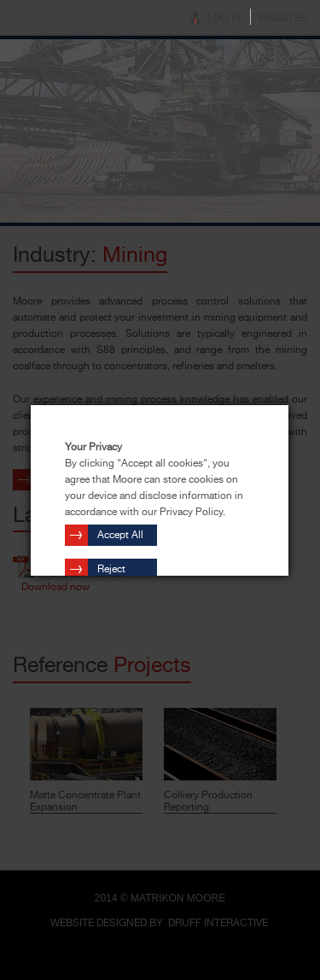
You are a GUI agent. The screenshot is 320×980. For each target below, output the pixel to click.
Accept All (120, 535)
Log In (224, 18)
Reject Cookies (116, 571)
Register (283, 18)
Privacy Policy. (192, 512)
